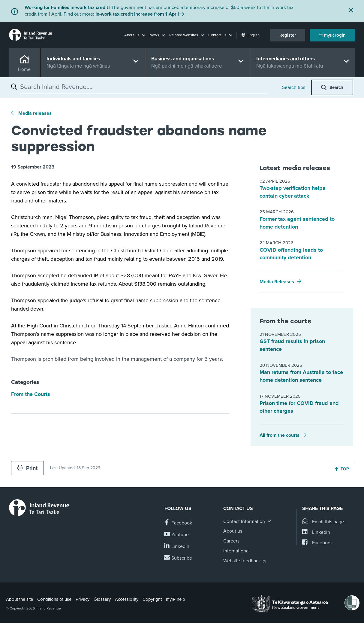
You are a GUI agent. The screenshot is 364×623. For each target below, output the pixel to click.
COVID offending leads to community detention (291, 254)
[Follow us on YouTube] (177, 535)
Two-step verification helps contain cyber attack (292, 192)
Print (27, 468)
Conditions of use (54, 599)
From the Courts (31, 394)
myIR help (176, 599)
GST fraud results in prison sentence (292, 345)
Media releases (35, 113)
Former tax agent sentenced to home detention (297, 223)
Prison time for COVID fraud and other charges (299, 407)
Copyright (152, 599)
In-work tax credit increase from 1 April (137, 14)
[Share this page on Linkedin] (316, 532)
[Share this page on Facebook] (317, 543)
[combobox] (144, 87)
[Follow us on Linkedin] (177, 547)
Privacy (83, 599)
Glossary (102, 599)
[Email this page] (323, 522)
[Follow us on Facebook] (178, 523)
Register (288, 35)
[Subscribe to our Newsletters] (178, 558)
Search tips (294, 87)
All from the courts (280, 435)
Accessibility (127, 599)
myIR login (332, 35)
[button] (135, 35)
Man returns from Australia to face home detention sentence (301, 376)
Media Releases (277, 282)
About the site (20, 599)
